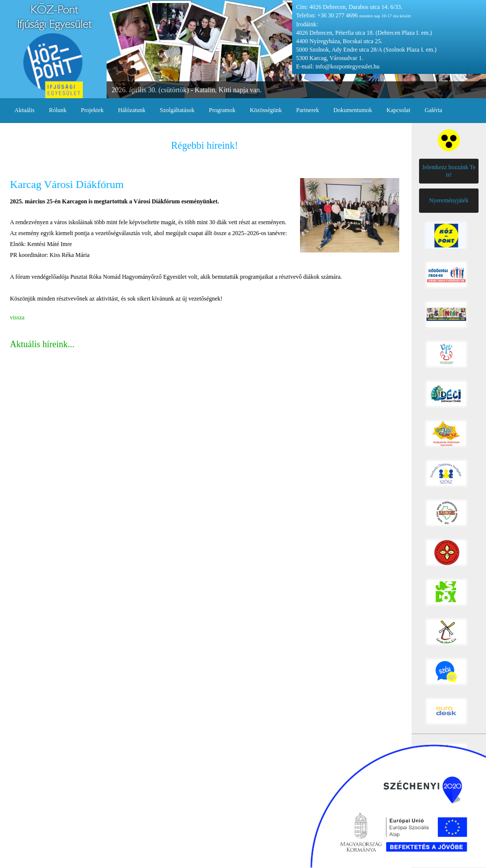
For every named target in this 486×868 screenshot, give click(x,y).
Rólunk (58, 110)
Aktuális (25, 110)
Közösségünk (266, 110)
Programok (222, 110)
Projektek (92, 110)
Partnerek (307, 110)
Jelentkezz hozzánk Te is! (449, 171)
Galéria (433, 110)
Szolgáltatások (177, 110)
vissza (17, 317)
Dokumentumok (353, 110)
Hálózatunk (132, 110)
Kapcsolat (398, 110)
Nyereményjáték (449, 200)
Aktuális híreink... (42, 344)
